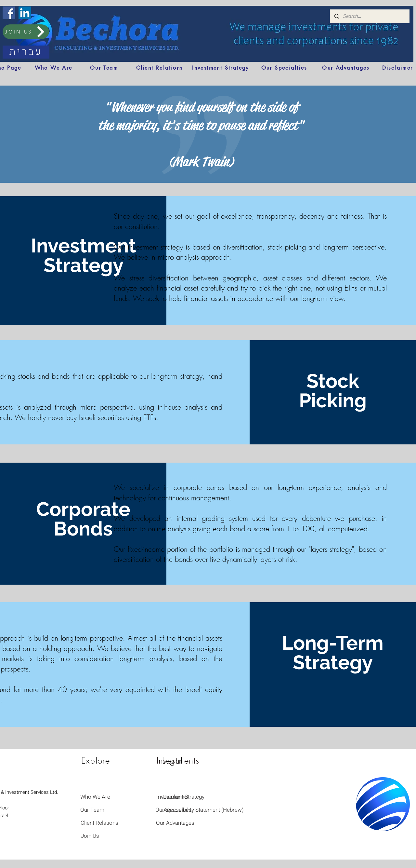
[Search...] (369, 16)
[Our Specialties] (284, 68)
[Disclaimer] (397, 68)
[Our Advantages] (346, 68)
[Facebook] (9, 13)
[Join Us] (90, 836)
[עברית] (26, 52)
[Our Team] (104, 68)
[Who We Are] (53, 68)
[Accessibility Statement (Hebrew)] (204, 810)
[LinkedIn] (25, 13)
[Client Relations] (160, 68)
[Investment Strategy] (221, 68)
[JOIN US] (26, 32)
